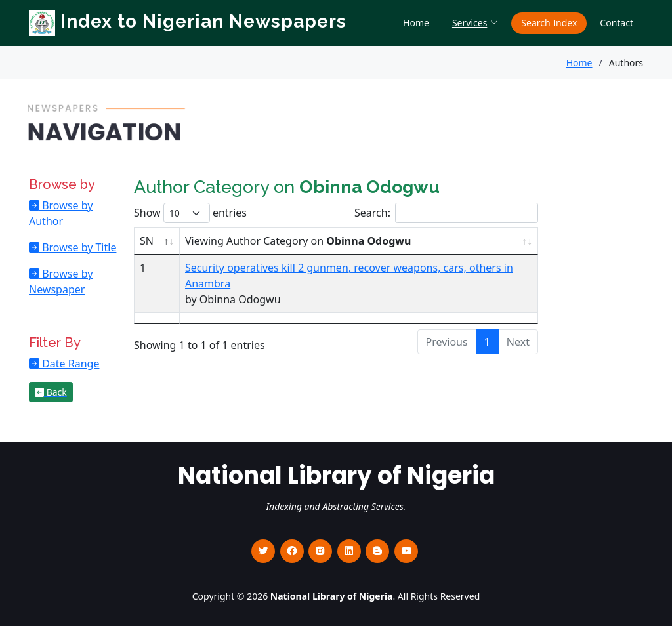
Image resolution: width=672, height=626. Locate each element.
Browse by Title (78, 247)
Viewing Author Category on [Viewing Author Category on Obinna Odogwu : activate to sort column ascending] (298, 241)
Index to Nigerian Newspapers (188, 21)
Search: (446, 213)
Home (416, 23)
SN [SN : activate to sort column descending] (147, 241)
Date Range (69, 364)
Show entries (190, 213)
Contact (617, 23)
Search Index (549, 23)
